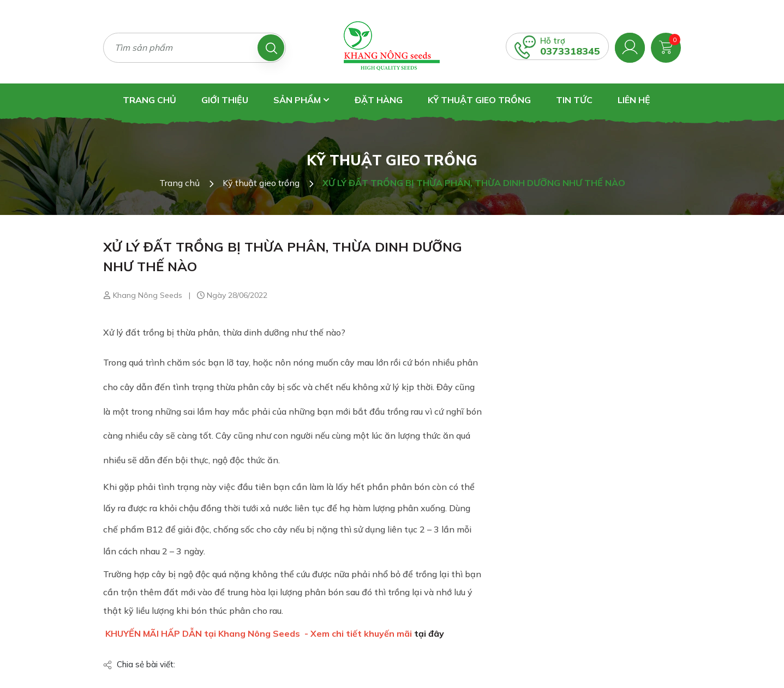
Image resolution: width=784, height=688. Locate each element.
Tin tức (574, 100)
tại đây (429, 633)
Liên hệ (634, 100)
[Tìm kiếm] (271, 48)
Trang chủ (149, 100)
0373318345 (570, 51)
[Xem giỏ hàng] (666, 46)
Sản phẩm (301, 100)
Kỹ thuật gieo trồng (479, 100)
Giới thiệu (225, 100)
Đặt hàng (379, 100)
